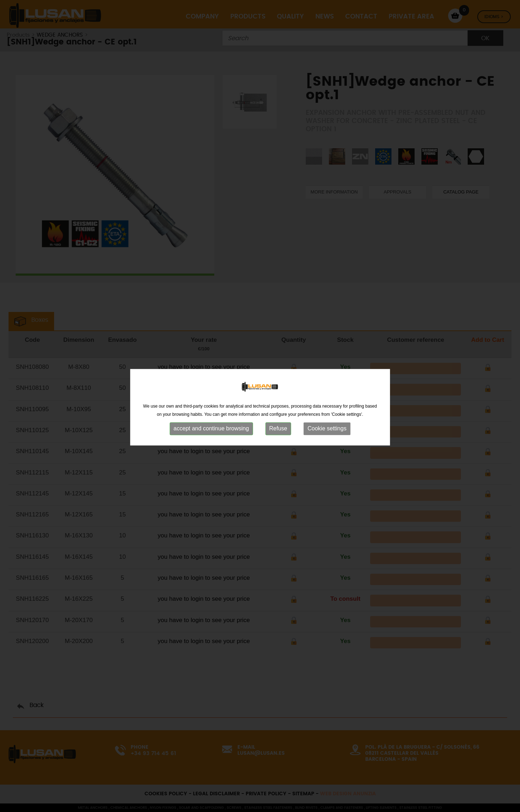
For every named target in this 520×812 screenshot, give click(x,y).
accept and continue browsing (211, 431)
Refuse (278, 431)
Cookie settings (327, 431)
